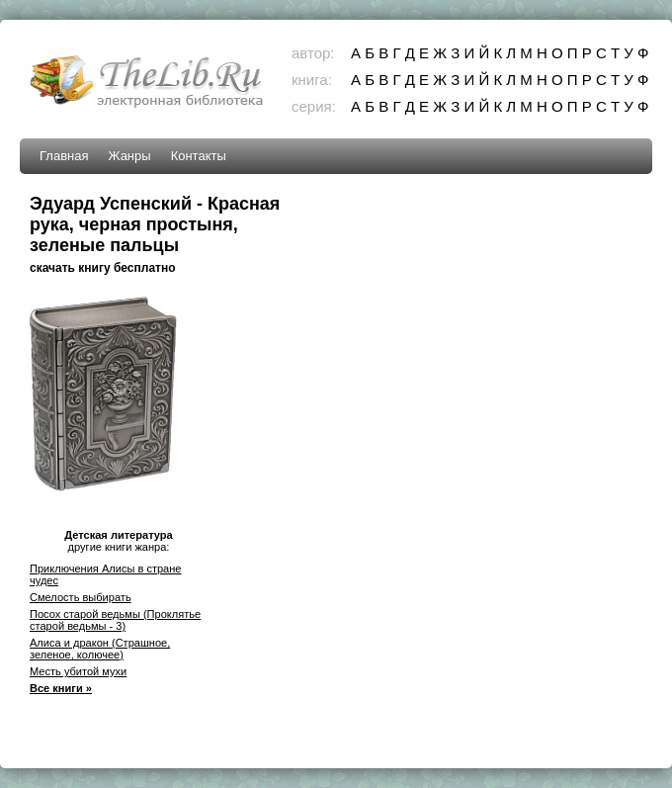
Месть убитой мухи (78, 671)
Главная (64, 156)
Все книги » (61, 688)
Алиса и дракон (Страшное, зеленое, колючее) (100, 649)
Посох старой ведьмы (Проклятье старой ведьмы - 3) (115, 620)
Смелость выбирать (81, 597)
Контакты (199, 156)
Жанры (129, 156)
